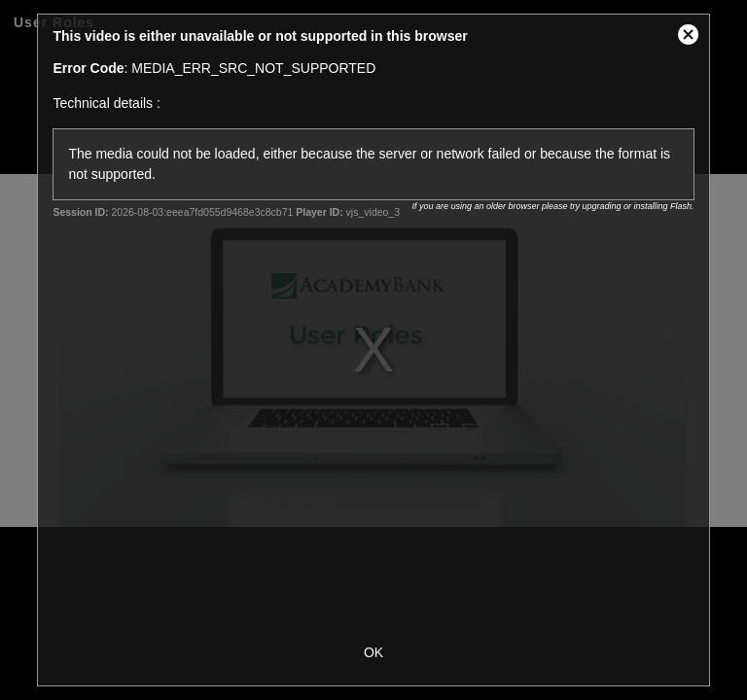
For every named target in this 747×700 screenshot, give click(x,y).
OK (373, 652)
